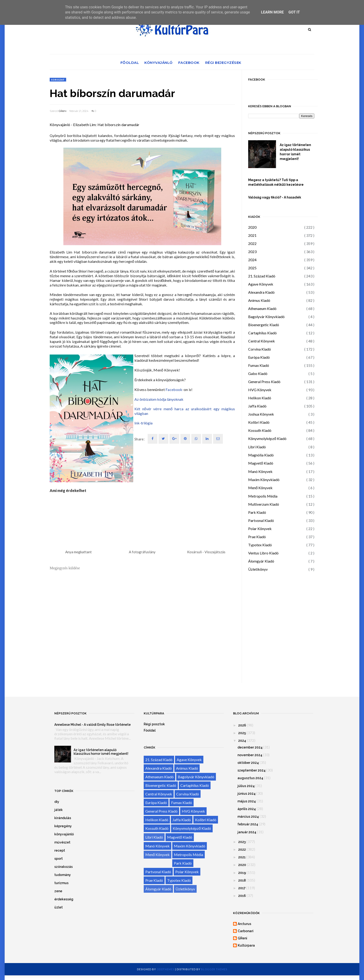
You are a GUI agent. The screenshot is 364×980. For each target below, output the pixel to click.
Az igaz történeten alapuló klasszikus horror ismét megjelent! (295, 152)
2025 (252, 268)
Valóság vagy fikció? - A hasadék (275, 197)
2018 (242, 880)
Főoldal (130, 63)
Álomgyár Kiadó (261, 561)
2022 (252, 243)
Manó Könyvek (260, 471)
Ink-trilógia (143, 423)
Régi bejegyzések (223, 63)
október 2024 (248, 763)
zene (58, 891)
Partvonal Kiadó (261, 520)
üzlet (58, 907)
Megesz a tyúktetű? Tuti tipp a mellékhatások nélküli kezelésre (276, 182)
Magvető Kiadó (261, 463)
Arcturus (244, 924)
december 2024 (250, 747)
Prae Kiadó (257, 537)
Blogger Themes (214, 969)
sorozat (58, 80)
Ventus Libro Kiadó (263, 553)
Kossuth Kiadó (260, 430)
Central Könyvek (262, 341)
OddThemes (166, 969)
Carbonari (246, 931)
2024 (252, 260)
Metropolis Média (263, 496)
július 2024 (246, 786)
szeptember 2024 (252, 770)
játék (58, 810)
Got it (294, 12)
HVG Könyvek (260, 390)
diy (57, 802)
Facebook (189, 63)
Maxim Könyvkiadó (264, 480)
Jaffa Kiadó (257, 406)
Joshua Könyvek (261, 414)
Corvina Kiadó (260, 349)
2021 (252, 235)
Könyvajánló (159, 63)
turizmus (61, 883)
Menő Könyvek (260, 488)
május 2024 (247, 801)
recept (60, 850)
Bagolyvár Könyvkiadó (266, 317)
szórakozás (63, 867)
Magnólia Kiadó (261, 455)
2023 (252, 252)
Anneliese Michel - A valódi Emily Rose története (93, 725)
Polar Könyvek (260, 529)
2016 (242, 896)
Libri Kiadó (257, 447)
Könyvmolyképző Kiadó (267, 438)
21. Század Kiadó (262, 276)
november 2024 (250, 755)
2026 (242, 725)
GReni (63, 111)
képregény (63, 826)
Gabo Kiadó (258, 373)
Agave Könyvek (261, 284)
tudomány (63, 875)
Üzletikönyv (258, 569)
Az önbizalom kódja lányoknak (159, 399)
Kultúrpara (246, 945)
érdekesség (64, 899)
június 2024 (247, 794)
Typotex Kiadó (260, 545)
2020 (252, 227)
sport (58, 859)
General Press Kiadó (264, 382)
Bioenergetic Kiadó (264, 325)
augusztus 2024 (250, 778)
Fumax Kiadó (259, 365)
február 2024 (248, 824)
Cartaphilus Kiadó (262, 333)
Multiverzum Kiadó (264, 504)
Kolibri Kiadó (259, 422)
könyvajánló (64, 834)
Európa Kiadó (259, 357)
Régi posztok (154, 724)
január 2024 (247, 832)
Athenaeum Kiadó (262, 308)
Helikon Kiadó (260, 398)
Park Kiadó (257, 512)
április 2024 (247, 809)
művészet (62, 842)
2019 (242, 873)
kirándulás (63, 818)
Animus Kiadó (259, 300)
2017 (242, 888)
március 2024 (248, 817)
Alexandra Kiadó (261, 292)
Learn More (272, 12)
